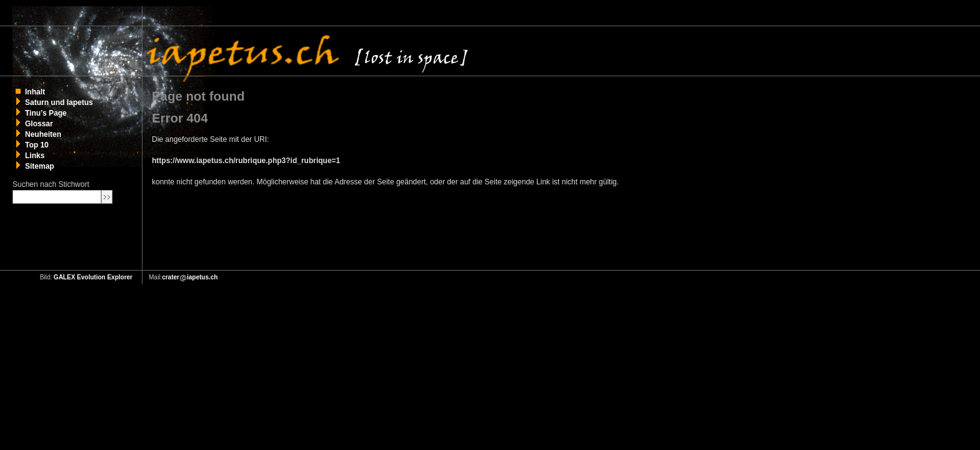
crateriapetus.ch (190, 277)
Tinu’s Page (46, 113)
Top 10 (37, 145)
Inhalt (35, 92)
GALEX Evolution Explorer (93, 277)
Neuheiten (43, 134)
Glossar (39, 124)
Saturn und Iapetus (59, 102)
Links (35, 156)
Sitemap (40, 166)
